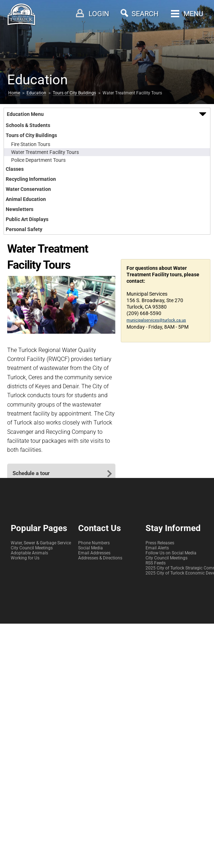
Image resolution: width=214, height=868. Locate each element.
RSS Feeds (156, 563)
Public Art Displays (27, 219)
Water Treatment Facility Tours (45, 152)
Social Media (91, 548)
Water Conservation (28, 189)
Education (36, 93)
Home (14, 93)
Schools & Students (28, 125)
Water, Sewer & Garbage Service (41, 543)
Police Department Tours (38, 160)
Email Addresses (94, 553)
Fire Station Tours (31, 144)
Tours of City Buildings (74, 93)
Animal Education (26, 199)
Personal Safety (24, 229)
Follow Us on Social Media (171, 553)
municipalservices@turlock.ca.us (156, 320)
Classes (15, 169)
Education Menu (25, 114)
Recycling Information (31, 179)
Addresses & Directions (100, 558)
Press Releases (160, 543)
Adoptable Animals (29, 553)
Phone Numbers (94, 543)
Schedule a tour (31, 473)
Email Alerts (157, 548)
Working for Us (25, 558)
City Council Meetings (32, 548)
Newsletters (20, 209)
